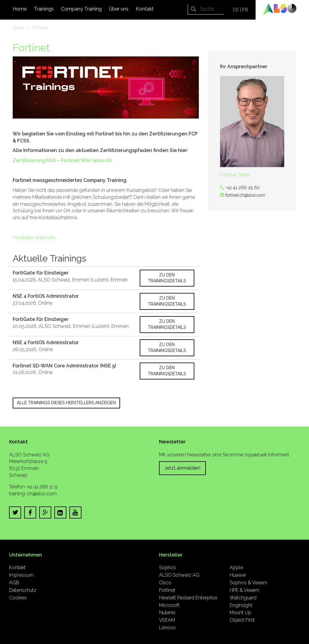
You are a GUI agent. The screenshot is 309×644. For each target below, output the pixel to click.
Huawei (238, 575)
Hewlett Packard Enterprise (188, 598)
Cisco (165, 583)
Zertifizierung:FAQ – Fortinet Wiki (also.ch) (62, 160)
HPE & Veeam (244, 590)
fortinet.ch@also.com (245, 195)
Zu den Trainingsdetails (167, 278)
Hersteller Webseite (34, 238)
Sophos (167, 568)
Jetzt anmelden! (182, 468)
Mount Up (241, 612)
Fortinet (40, 28)
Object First (242, 620)
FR (245, 10)
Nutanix (167, 612)
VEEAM (167, 620)
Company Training (81, 9)
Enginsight (241, 605)
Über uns (119, 9)
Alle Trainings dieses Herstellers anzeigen (66, 403)
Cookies (18, 598)
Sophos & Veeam (248, 583)
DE (236, 10)
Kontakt (145, 9)
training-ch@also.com (33, 494)
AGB (14, 583)
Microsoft (169, 605)
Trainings (44, 9)
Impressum (21, 575)
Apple (236, 568)
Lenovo (167, 628)
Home (20, 9)
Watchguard (243, 598)
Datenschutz (23, 590)
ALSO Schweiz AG (179, 575)
